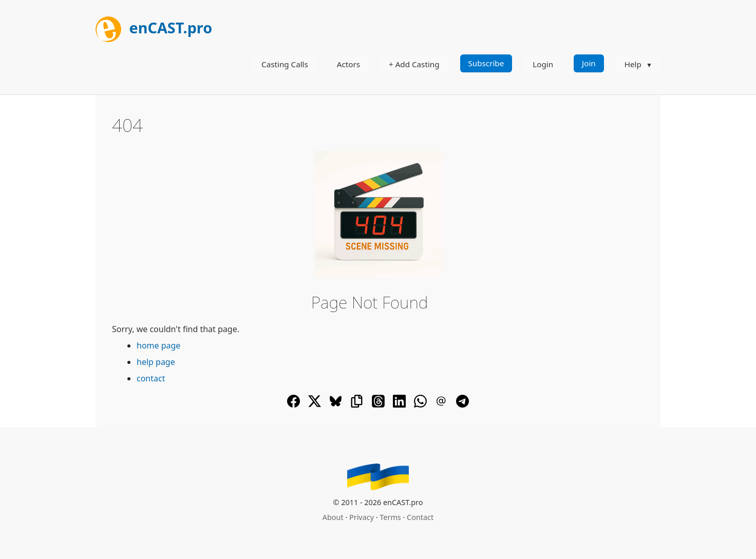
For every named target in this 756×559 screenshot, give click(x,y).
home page (158, 345)
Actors (348, 64)
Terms (390, 517)
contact (151, 378)
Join (589, 63)
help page (156, 362)
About (333, 517)
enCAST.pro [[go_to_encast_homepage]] (154, 27)
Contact (420, 517)
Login (543, 64)
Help (633, 64)
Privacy (362, 517)
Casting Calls (285, 64)
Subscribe (486, 63)
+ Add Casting (414, 64)
